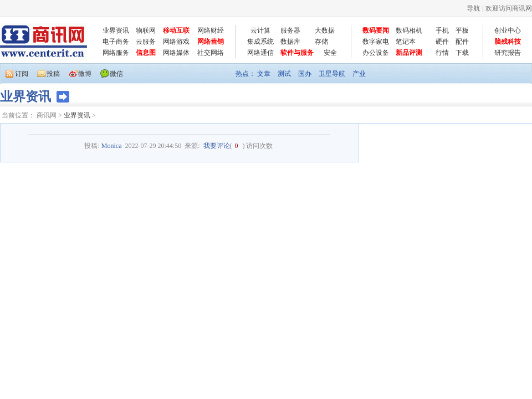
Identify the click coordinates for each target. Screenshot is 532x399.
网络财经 (211, 30)
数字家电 (376, 42)
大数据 (325, 30)
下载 (462, 53)
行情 (442, 53)
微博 (85, 74)
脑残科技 (508, 42)
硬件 (442, 42)
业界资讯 (116, 30)
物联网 (146, 30)
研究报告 (508, 53)
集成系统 (260, 42)
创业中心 (508, 30)
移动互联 (176, 30)
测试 (284, 74)
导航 (473, 8)
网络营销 (211, 42)
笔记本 (406, 42)
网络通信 (260, 53)
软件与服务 (297, 53)
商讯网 (47, 115)
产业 (359, 74)
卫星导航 (332, 74)
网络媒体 (176, 53)
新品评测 (409, 53)
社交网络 (211, 53)
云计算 (260, 30)
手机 (442, 30)
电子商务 (116, 42)
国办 (305, 74)
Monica (112, 146)
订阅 (22, 74)
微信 (116, 74)
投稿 (53, 74)
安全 (330, 53)
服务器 (290, 30)
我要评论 (217, 146)
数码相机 (409, 30)
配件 (462, 42)
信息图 (146, 53)
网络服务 (116, 53)
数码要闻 (376, 30)
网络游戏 (176, 42)
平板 (462, 30)
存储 (321, 42)
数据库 (290, 42)
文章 (264, 74)
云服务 (146, 42)
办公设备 (376, 53)
